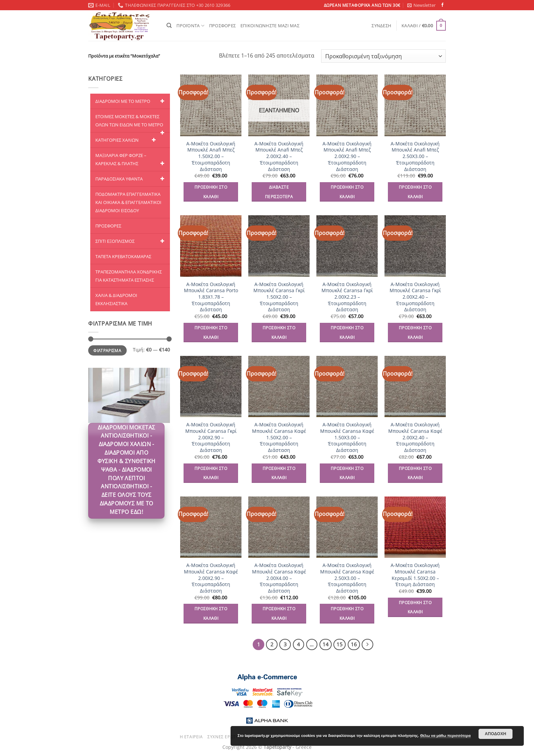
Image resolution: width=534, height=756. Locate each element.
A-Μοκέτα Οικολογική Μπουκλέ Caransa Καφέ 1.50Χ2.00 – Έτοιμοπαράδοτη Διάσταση (279, 437)
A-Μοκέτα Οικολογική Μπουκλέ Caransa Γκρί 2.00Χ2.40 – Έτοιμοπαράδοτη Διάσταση (415, 297)
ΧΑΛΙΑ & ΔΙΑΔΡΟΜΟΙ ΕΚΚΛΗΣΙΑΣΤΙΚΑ (116, 299)
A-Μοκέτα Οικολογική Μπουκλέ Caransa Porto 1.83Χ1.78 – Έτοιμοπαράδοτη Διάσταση (211, 297)
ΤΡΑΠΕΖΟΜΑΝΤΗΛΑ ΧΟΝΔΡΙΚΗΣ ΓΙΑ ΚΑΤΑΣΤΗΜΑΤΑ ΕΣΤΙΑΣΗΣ (129, 276)
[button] (421, 5)
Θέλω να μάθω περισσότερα (445, 736)
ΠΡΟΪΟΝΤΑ (190, 26)
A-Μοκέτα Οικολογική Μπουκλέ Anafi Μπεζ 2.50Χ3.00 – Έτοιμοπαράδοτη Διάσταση (415, 156)
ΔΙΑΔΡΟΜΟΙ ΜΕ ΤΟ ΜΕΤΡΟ (131, 101)
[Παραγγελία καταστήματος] (383, 56)
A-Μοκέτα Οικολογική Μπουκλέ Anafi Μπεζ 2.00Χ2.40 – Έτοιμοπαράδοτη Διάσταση (279, 156)
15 (340, 644)
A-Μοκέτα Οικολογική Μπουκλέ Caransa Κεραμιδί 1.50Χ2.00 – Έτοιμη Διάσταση (415, 575)
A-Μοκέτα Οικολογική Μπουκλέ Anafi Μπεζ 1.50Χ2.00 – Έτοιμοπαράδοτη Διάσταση (211, 156)
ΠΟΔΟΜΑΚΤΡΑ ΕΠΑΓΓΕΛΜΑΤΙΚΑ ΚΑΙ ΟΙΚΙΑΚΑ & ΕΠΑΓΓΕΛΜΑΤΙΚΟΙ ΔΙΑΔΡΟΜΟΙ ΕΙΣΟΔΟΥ (128, 202)
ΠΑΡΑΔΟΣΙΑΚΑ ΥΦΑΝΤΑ (131, 179)
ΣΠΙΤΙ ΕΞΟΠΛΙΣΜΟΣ (131, 241)
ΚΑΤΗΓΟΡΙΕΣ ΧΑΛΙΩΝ (127, 140)
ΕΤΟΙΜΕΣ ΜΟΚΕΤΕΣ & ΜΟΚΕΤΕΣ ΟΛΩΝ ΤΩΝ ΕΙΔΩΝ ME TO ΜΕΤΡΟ (131, 123)
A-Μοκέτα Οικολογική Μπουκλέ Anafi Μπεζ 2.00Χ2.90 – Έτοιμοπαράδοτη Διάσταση (347, 156)
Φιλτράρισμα (107, 350)
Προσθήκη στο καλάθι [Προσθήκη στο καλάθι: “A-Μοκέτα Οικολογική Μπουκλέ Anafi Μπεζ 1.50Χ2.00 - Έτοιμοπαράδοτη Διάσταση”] (211, 192)
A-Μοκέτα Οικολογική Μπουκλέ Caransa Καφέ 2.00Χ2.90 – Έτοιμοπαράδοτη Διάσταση (211, 578)
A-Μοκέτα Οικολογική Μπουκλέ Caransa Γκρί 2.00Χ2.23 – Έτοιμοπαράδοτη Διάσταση (347, 297)
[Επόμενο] (367, 645)
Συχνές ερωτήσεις (228, 737)
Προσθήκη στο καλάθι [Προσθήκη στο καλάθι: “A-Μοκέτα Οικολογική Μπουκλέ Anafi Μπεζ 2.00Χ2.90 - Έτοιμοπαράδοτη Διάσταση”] (347, 192)
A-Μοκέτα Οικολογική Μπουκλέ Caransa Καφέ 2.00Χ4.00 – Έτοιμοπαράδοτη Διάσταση (279, 578)
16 (354, 644)
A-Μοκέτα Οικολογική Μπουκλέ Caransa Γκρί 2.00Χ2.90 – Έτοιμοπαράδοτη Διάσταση (211, 437)
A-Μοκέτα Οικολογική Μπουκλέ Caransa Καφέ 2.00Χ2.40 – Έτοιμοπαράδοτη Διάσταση (415, 437)
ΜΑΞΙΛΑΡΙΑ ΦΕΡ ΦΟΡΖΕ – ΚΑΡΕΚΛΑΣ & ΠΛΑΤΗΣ (131, 160)
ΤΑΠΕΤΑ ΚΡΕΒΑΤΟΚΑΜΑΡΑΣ (123, 256)
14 (326, 644)
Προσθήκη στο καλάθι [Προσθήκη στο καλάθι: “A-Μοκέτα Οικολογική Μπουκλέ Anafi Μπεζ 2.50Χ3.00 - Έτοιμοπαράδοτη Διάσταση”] (415, 192)
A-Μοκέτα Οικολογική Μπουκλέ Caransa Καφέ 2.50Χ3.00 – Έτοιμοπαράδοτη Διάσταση (347, 578)
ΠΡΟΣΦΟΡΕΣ (222, 26)
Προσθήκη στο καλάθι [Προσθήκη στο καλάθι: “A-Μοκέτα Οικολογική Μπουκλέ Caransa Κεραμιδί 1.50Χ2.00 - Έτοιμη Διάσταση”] (415, 607)
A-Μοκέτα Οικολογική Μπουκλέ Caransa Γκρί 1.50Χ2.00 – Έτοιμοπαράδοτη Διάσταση (279, 297)
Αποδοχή (495, 734)
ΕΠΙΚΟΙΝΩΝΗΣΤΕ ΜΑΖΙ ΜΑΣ (270, 26)
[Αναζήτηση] (169, 26)
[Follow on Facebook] (442, 5)
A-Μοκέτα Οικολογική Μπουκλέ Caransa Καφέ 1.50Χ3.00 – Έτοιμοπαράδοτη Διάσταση (347, 437)
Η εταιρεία (191, 737)
